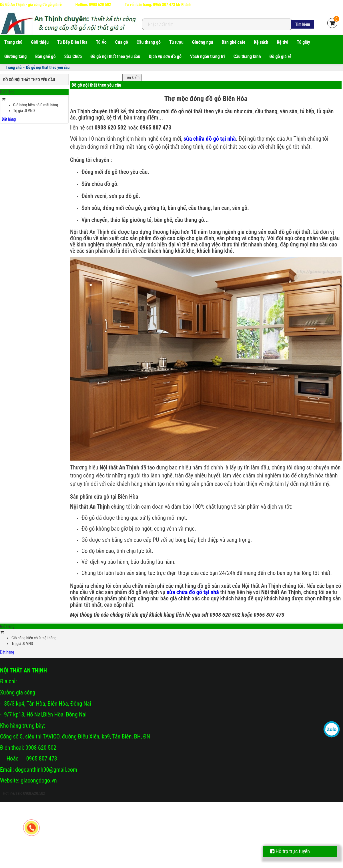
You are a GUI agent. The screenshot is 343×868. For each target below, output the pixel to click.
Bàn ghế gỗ (45, 56)
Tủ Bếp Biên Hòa (72, 42)
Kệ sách (261, 42)
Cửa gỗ (122, 42)
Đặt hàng (9, 119)
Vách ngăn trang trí (208, 56)
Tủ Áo (101, 42)
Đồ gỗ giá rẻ (281, 56)
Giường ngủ (203, 42)
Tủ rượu (176, 42)
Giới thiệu (40, 42)
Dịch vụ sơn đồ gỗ (165, 56)
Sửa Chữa (73, 56)
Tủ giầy (304, 42)
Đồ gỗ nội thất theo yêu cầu (115, 56)
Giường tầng (15, 56)
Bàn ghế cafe (233, 42)
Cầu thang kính (247, 56)
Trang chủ (13, 42)
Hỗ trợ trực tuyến (290, 851)
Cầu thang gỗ (149, 42)
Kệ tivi (282, 42)
